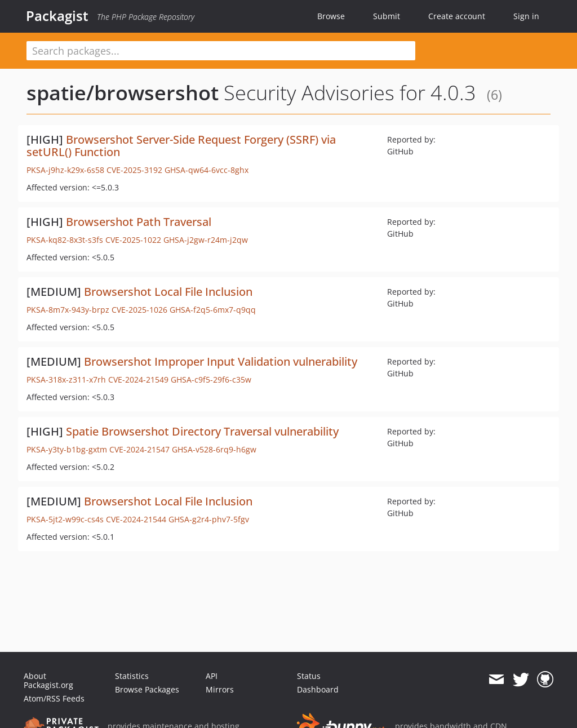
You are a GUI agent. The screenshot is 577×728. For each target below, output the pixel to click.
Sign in (526, 16)
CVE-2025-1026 (139, 310)
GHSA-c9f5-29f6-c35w (211, 379)
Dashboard (318, 689)
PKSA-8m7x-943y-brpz (68, 310)
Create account (457, 16)
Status (309, 676)
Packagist (57, 16)
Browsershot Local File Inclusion (168, 292)
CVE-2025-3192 (134, 170)
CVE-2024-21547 (139, 449)
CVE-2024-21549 (138, 379)
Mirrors (220, 689)
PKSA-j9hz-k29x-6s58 (65, 170)
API (212, 676)
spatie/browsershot (123, 93)
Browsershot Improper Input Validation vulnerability (221, 361)
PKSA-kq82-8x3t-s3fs (65, 240)
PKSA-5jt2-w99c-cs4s (65, 519)
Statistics (132, 676)
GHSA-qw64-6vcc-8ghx (207, 170)
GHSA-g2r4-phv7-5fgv (209, 519)
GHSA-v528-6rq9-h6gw (214, 449)
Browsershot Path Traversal (139, 222)
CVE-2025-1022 (133, 240)
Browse (331, 16)
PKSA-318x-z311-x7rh (66, 379)
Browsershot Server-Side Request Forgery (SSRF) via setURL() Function (181, 146)
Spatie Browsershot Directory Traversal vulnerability (202, 431)
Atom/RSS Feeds (54, 698)
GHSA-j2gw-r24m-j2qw (206, 240)
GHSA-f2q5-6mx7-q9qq (213, 310)
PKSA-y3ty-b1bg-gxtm (67, 449)
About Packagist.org (48, 680)
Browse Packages (147, 689)
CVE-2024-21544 (136, 519)
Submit (387, 16)
